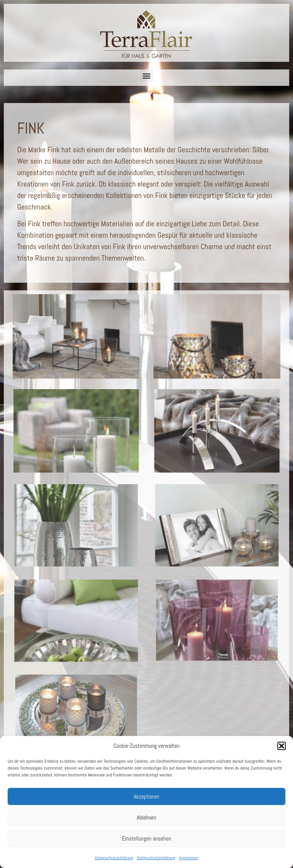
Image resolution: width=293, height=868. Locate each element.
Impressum (188, 858)
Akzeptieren (147, 796)
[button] (282, 746)
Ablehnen (147, 817)
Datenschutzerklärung (114, 858)
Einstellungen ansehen (147, 838)
